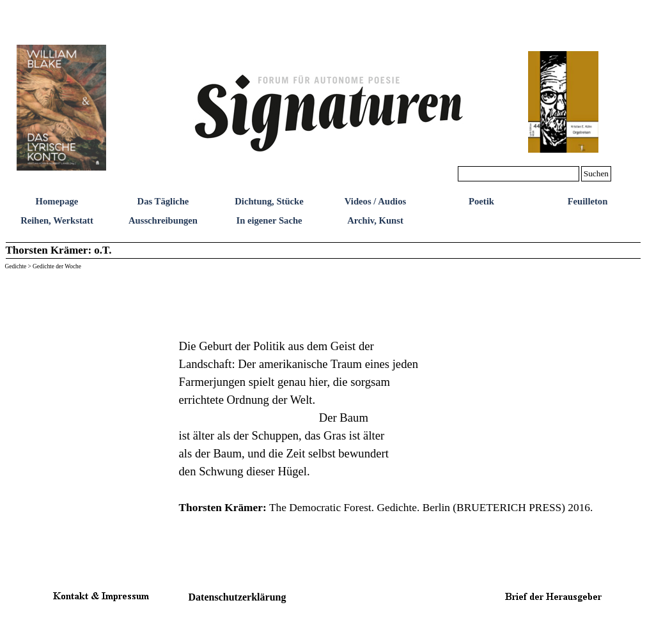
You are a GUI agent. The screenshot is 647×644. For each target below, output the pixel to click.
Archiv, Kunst (375, 220)
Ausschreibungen (163, 220)
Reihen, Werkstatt (57, 220)
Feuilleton (588, 201)
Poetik (481, 201)
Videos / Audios (375, 201)
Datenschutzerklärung (238, 597)
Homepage (57, 201)
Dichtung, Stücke (269, 201)
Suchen (596, 173)
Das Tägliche (163, 201)
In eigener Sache (269, 220)
